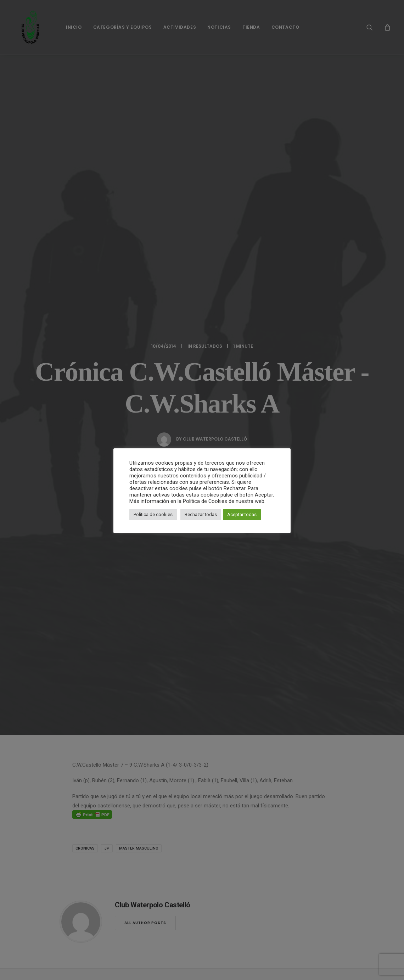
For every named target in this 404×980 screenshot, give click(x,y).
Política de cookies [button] (153, 514)
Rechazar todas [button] (201, 514)
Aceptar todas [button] (242, 514)
